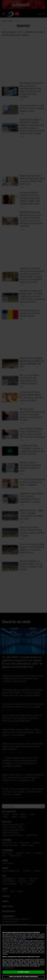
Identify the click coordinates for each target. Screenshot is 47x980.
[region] (23, 952)
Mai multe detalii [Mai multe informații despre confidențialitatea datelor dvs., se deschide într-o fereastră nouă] (22, 939)
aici (3, 949)
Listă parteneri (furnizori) (8, 968)
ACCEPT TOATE (23, 972)
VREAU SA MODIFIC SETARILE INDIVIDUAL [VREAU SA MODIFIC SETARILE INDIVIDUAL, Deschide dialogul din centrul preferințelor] (23, 977)
